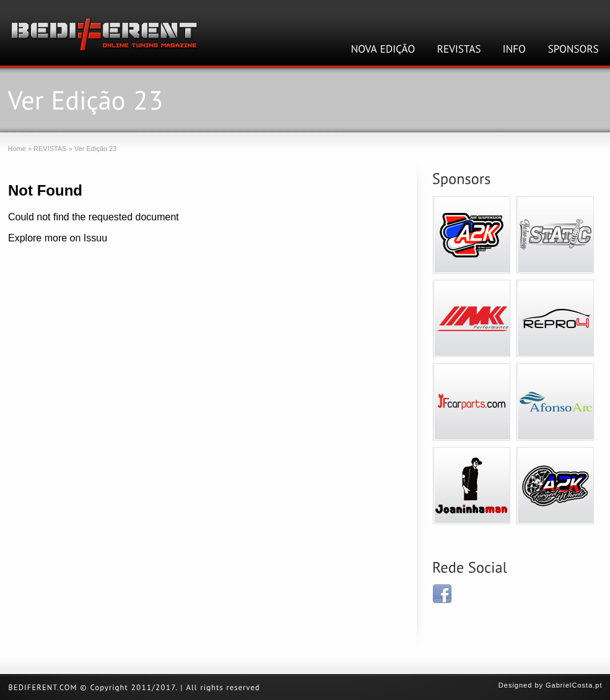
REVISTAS (50, 149)
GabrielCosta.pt (574, 685)
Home (17, 149)
